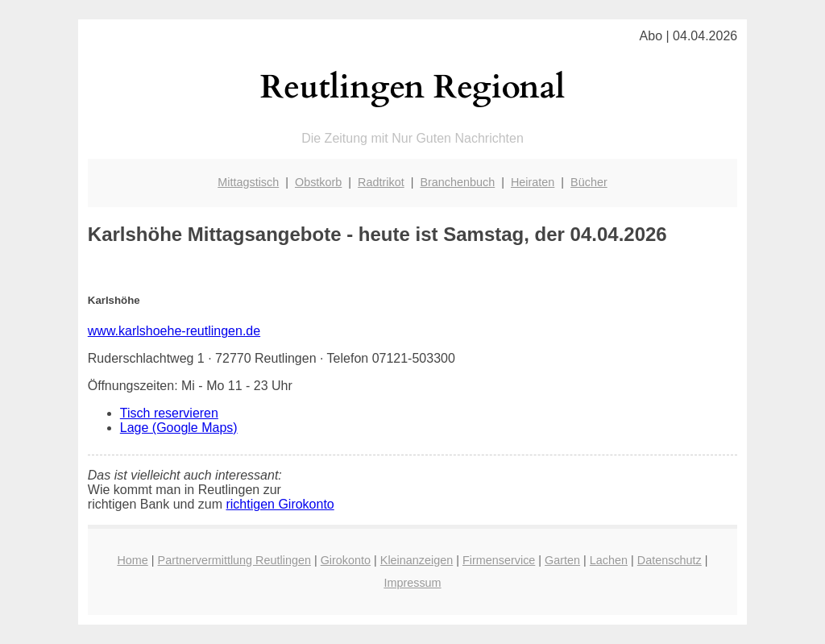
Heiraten (533, 182)
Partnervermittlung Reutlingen (234, 560)
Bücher (589, 182)
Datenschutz (670, 560)
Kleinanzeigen (417, 560)
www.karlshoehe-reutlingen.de (174, 331)
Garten (562, 560)
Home (132, 560)
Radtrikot (381, 182)
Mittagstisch (248, 182)
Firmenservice (499, 560)
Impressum (412, 583)
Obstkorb (318, 182)
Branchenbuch (457, 182)
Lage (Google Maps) (179, 428)
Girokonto (346, 560)
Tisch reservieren (169, 413)
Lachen (609, 560)
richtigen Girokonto (280, 504)
